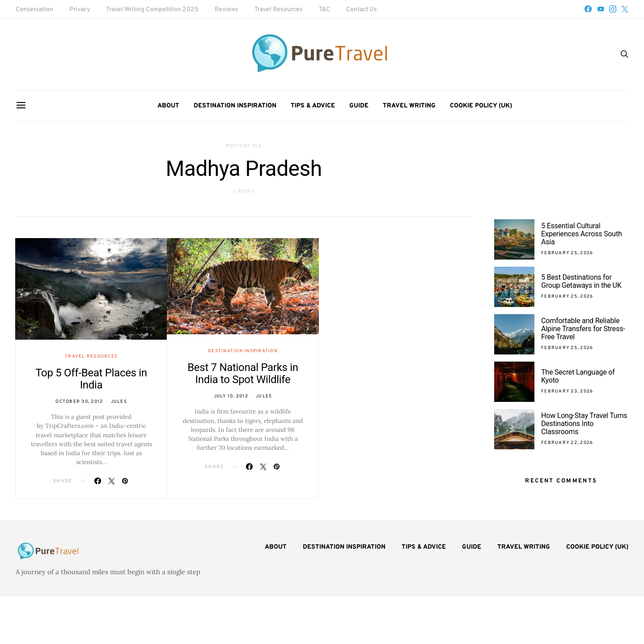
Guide (359, 106)
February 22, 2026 (567, 443)
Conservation (34, 10)
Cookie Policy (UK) (481, 106)
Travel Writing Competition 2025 (152, 10)
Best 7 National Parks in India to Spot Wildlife (243, 373)
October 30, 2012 (79, 402)
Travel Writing (409, 106)
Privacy (80, 10)
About (168, 106)
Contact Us (362, 10)
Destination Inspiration (235, 106)
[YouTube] (601, 9)
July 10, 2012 (231, 396)
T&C (324, 10)
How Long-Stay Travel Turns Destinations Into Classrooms (584, 424)
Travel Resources (279, 10)
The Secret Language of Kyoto (578, 376)
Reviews (227, 10)
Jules (119, 402)
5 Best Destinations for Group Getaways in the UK (581, 281)
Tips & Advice (313, 106)
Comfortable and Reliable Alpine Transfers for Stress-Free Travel (583, 329)
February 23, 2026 (567, 391)
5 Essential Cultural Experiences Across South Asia (582, 234)
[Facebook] (588, 9)
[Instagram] (613, 9)
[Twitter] (625, 9)
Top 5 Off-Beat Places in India (91, 379)
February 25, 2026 (567, 253)
